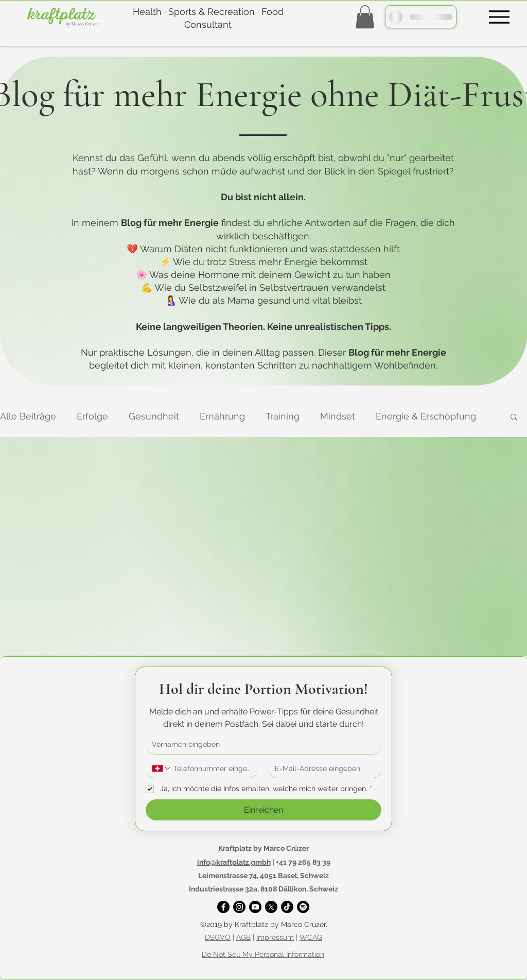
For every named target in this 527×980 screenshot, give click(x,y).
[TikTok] (287, 907)
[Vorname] (260, 745)
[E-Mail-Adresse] (322, 769)
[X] (271, 907)
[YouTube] (255, 907)
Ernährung (222, 416)
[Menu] (499, 17)
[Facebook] (223, 907)
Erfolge (92, 416)
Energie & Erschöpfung (426, 416)
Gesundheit (154, 416)
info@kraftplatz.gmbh (234, 862)
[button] (365, 17)
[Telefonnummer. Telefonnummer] (212, 769)
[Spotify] (303, 907)
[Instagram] (239, 907)
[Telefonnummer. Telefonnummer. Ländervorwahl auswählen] (162, 768)
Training (283, 416)
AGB (243, 937)
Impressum (275, 937)
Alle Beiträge (28, 416)
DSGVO (218, 937)
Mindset (338, 416)
